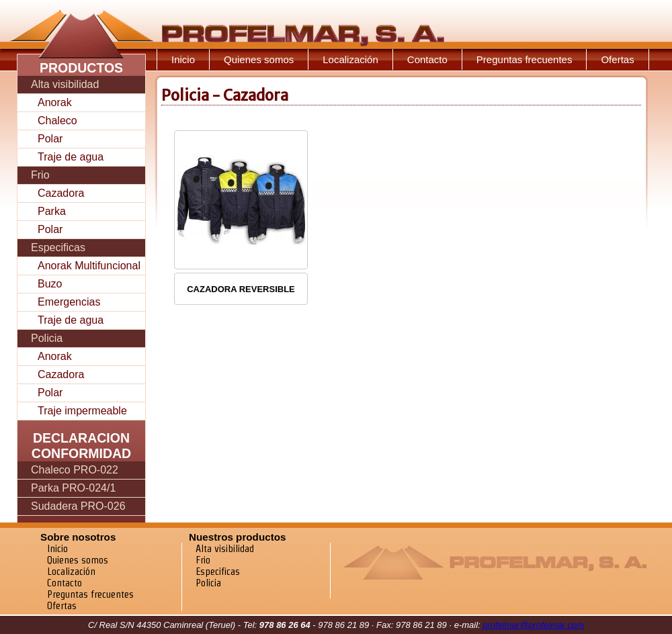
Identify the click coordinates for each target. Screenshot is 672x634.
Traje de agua (71, 157)
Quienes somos (259, 59)
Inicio (183, 59)
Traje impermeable (82, 411)
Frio (40, 175)
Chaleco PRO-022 (75, 470)
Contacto (427, 59)
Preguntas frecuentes (524, 59)
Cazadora (61, 193)
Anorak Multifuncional (89, 266)
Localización (350, 59)
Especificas (58, 247)
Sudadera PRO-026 (78, 506)
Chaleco (57, 121)
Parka (52, 211)
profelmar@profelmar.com (533, 625)
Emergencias (69, 302)
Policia (47, 338)
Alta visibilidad (65, 84)
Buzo (50, 284)
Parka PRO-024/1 (73, 488)
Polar (50, 139)
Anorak (55, 102)
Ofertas (617, 59)
